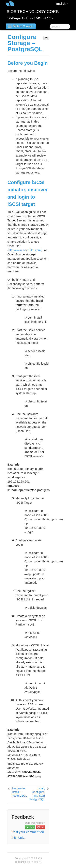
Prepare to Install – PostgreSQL (19, 792)
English (62, 4)
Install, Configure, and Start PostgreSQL (37, 794)
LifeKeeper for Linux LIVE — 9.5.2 (30, 18)
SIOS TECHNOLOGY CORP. (33, 12)
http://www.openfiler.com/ (25, 250)
